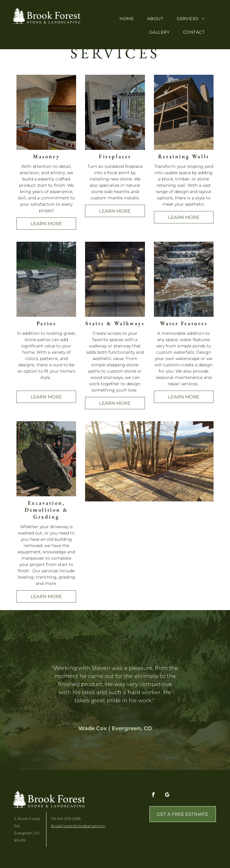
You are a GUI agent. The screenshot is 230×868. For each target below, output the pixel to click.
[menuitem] (129, 19)
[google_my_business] (167, 795)
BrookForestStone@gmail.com (78, 826)
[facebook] (153, 795)
